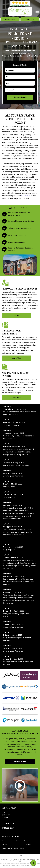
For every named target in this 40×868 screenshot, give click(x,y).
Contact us (26, 196)
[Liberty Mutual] (11, 709)
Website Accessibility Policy (28, 861)
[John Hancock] (11, 675)
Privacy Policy (5, 859)
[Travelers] (29, 709)
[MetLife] (29, 698)
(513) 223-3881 (8, 828)
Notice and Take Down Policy (12, 861)
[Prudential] (29, 720)
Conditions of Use (33, 859)
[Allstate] (11, 698)
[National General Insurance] (29, 687)
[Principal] (11, 720)
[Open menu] (37, 11)
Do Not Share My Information (19, 859)
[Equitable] (11, 687)
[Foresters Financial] (29, 675)
